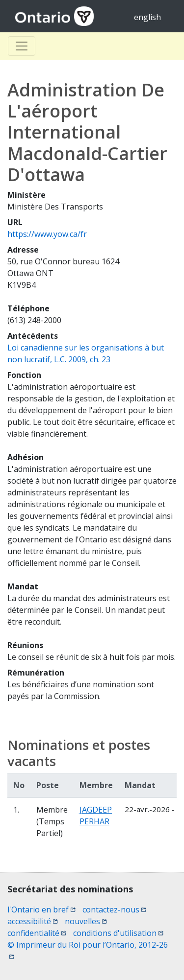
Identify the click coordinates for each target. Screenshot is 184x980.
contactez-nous (114, 910)
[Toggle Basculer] (22, 46)
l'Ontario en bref (41, 910)
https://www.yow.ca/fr (47, 234)
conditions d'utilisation (118, 933)
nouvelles (86, 921)
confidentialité (37, 933)
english (147, 17)
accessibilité (33, 921)
